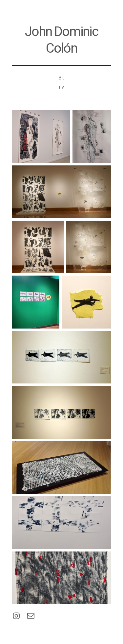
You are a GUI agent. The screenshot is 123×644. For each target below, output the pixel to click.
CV (61, 88)
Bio (62, 78)
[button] (16, 616)
